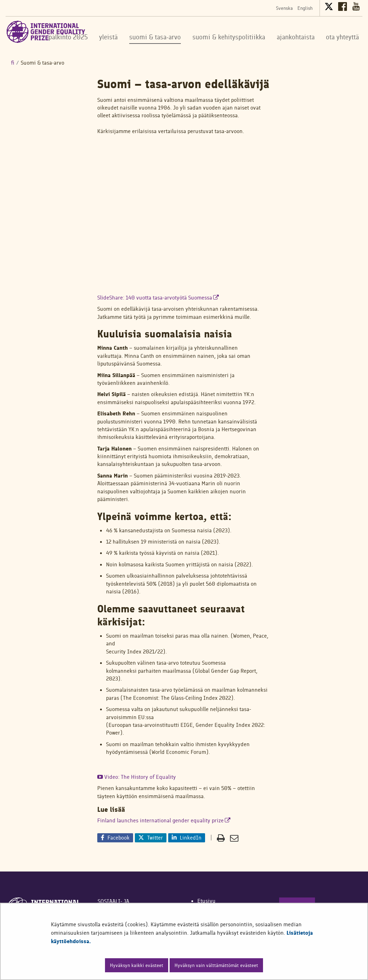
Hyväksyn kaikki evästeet (137, 965)
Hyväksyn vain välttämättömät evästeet (216, 965)
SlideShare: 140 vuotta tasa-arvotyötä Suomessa (158, 298)
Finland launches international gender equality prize (164, 820)
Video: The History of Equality (137, 777)
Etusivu (206, 901)
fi (13, 63)
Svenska (284, 8)
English (305, 8)
